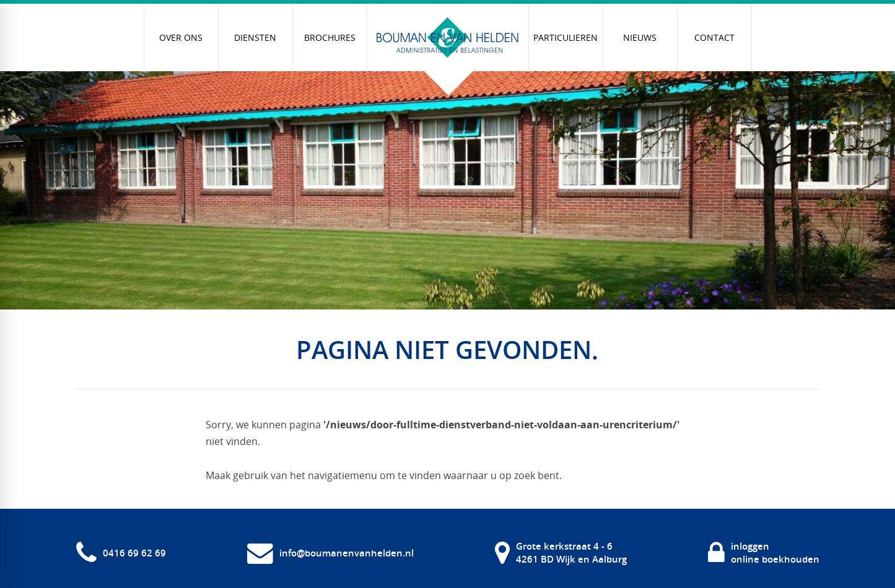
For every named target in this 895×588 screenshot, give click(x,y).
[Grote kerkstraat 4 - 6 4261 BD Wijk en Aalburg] (561, 553)
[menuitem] (181, 37)
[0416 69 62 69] (121, 553)
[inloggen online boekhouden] (764, 553)
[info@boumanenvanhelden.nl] (330, 553)
